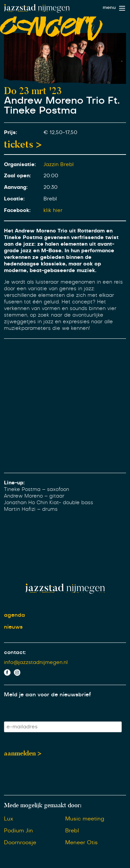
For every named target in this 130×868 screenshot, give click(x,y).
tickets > (23, 144)
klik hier (53, 210)
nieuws (13, 627)
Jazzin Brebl (59, 165)
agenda (14, 615)
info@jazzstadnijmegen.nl (36, 662)
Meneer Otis (81, 843)
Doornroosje (20, 843)
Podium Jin (18, 831)
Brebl (72, 831)
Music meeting (85, 819)
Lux (9, 819)
